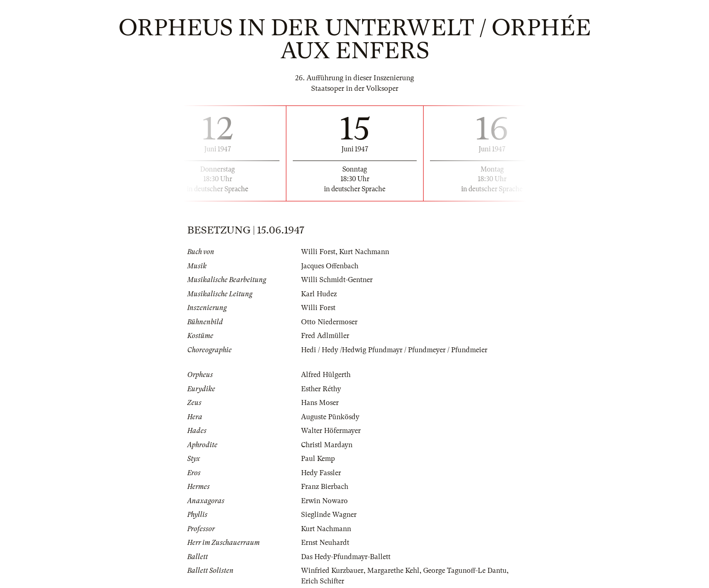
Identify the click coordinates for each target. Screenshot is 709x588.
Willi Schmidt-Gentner (337, 280)
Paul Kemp (318, 459)
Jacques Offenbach (330, 266)
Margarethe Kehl (393, 571)
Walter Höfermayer (331, 431)
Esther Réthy (321, 389)
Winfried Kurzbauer (332, 571)
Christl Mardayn (327, 445)
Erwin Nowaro (324, 501)
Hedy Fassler (321, 473)
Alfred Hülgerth (326, 375)
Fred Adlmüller (325, 336)
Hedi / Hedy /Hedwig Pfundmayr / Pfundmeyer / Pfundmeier (394, 350)
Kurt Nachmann (364, 252)
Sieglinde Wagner (329, 515)
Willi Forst (318, 252)
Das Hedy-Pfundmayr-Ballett (346, 557)
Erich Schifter (323, 581)
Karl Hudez (319, 294)
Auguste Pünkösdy (330, 417)
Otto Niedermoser (329, 322)
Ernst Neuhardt (325, 543)
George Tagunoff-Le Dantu (465, 571)
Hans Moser (320, 403)
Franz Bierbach (325, 487)
